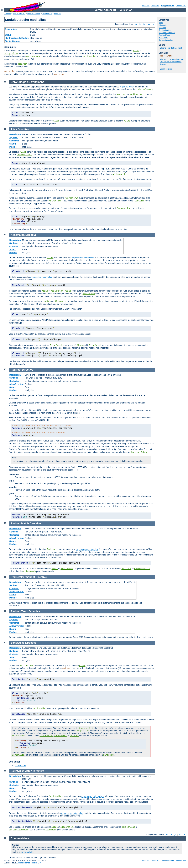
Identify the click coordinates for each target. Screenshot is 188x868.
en (136, 24)
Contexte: (14, 141)
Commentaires (166, 69)
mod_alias (10, 71)
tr (153, 24)
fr (140, 24)
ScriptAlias (11, 54)
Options (74, 736)
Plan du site (181, 6)
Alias (136, 51)
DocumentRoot (34, 56)
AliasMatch (163, 25)
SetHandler (61, 736)
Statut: (8, 35)
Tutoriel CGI (20, 765)
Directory (109, 755)
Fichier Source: (12, 41)
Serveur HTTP (19, 14)
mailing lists (28, 852)
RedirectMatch (165, 30)
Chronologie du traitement (171, 48)
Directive (23, 129)
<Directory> (72, 198)
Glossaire (170, 6)
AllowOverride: (17, 384)
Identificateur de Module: (17, 38)
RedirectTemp (164, 35)
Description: (11, 29)
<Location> (140, 201)
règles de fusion (127, 87)
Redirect (22, 64)
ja (144, 24)
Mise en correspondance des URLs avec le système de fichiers (172, 62)
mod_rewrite (61, 74)
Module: (13, 147)
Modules (146, 6)
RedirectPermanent (167, 33)
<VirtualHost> (145, 89)
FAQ (163, 6)
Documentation (34, 14)
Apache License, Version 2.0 (29, 863)
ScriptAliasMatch (166, 40)
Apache (8, 14)
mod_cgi (66, 668)
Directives (155, 6)
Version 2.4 (47, 14)
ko (149, 24)
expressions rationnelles (83, 257)
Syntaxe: (14, 137)
